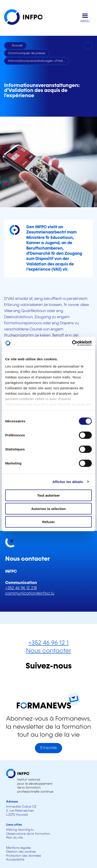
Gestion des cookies (21, 852)
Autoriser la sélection (49, 509)
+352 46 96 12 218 (21, 588)
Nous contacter (49, 651)
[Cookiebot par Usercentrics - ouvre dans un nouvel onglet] (72, 343)
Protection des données (24, 856)
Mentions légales (18, 848)
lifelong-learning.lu (20, 830)
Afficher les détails (68, 482)
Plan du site (15, 838)
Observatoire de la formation (28, 834)
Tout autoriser (48, 495)
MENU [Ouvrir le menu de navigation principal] (85, 21)
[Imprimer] (89, 46)
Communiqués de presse (27, 53)
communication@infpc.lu (30, 594)
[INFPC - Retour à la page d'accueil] (27, 18)
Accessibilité (15, 860)
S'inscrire (48, 748)
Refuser (48, 522)
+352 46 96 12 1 (48, 643)
